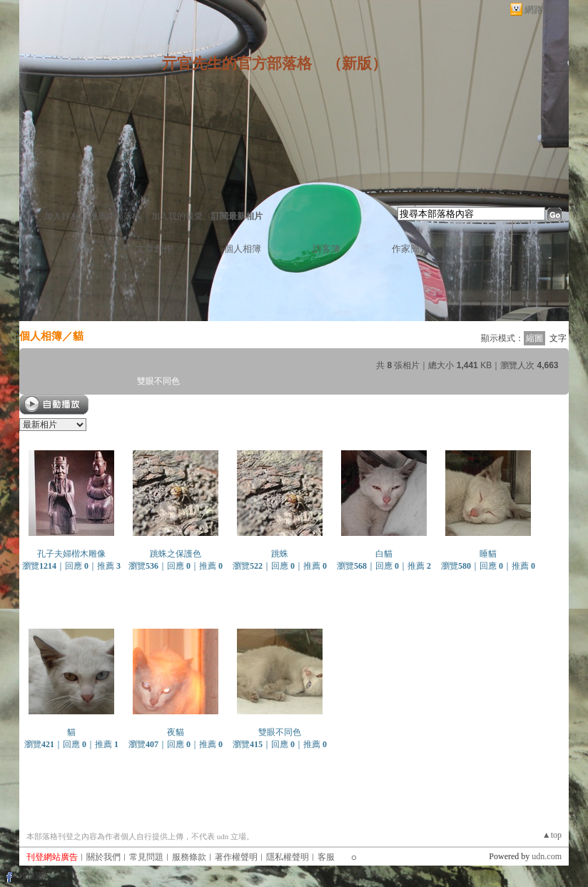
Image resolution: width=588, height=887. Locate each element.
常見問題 (146, 857)
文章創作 (154, 249)
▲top (552, 835)
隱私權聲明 (288, 857)
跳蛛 (280, 554)
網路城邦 (543, 10)
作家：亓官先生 (163, 49)
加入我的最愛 (177, 216)
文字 (558, 338)
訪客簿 (326, 249)
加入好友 (61, 216)
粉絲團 (31, 876)
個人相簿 (243, 249)
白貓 (384, 554)
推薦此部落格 (115, 216)
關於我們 (103, 857)
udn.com (547, 856)
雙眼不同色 (280, 732)
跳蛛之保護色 (176, 554)
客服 (326, 857)
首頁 (82, 249)
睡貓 (488, 554)
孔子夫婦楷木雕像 (71, 554)
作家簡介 (410, 249)
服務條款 (189, 857)
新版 (357, 64)
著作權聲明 (236, 857)
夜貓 (176, 732)
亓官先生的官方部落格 (237, 64)
